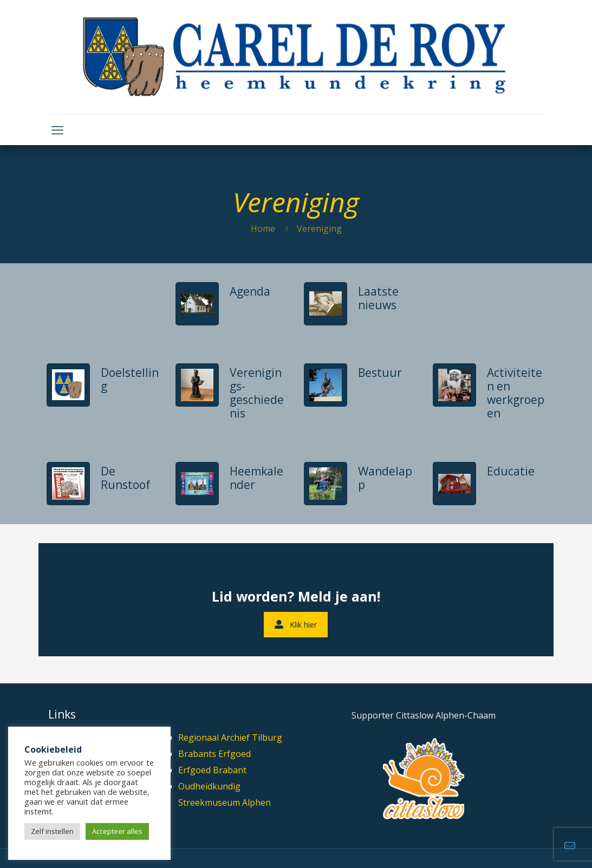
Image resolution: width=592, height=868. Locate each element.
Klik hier (296, 625)
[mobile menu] (57, 129)
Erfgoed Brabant (212, 770)
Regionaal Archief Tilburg (230, 738)
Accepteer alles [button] (117, 831)
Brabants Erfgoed (214, 754)
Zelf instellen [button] (52, 831)
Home (263, 229)
